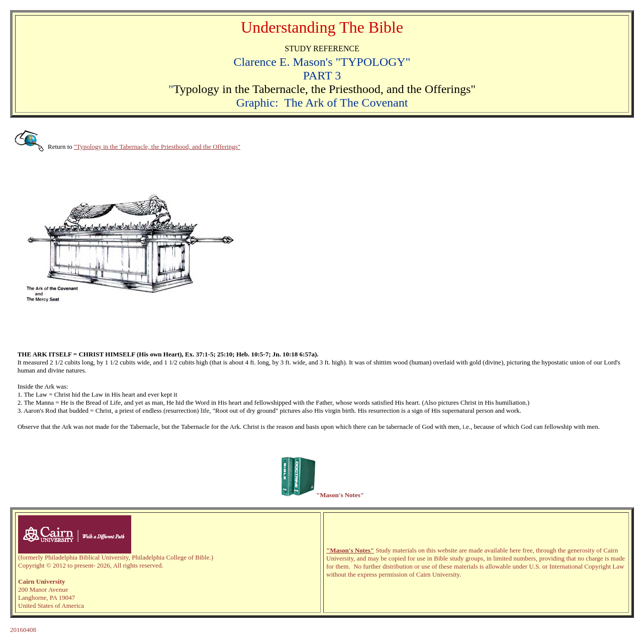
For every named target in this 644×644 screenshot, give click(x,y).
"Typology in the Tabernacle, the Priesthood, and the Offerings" (157, 147)
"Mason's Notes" (350, 550)
